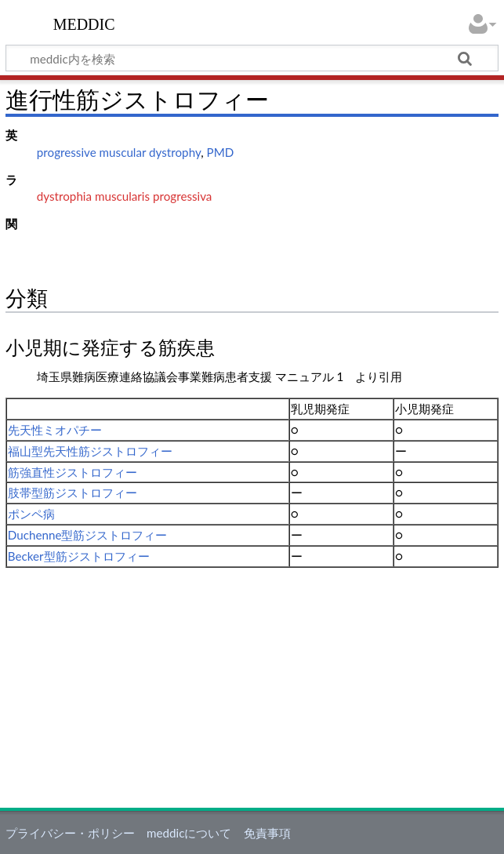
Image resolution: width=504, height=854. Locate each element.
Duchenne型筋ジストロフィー (88, 535)
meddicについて (189, 833)
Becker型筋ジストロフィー (79, 556)
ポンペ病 (31, 514)
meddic (84, 23)
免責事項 (267, 833)
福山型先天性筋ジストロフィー (90, 451)
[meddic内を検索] (252, 58)
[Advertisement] (252, 685)
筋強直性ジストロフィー (73, 472)
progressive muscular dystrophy (119, 152)
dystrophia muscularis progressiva (125, 196)
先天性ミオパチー (55, 430)
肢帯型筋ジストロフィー (73, 492)
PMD (221, 152)
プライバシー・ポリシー (70, 833)
